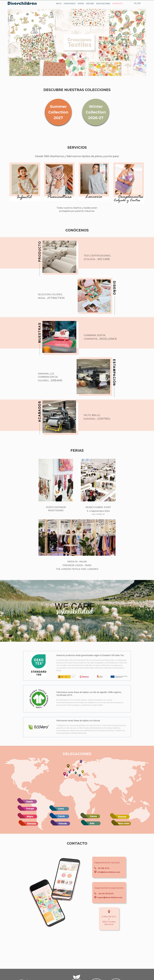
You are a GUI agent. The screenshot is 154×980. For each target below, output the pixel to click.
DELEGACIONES (103, 4)
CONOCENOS (70, 4)
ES (135, 3)
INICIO (59, 4)
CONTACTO (117, 4)
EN (139, 3)
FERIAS (81, 4)
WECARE (90, 4)
